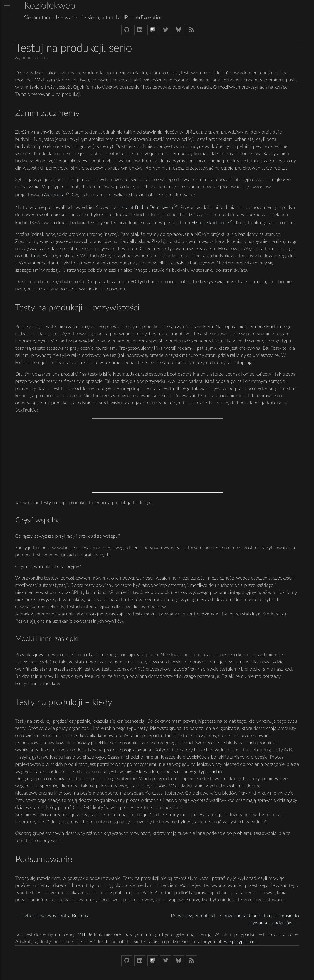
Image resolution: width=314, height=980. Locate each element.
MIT (81, 934)
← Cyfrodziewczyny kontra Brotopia (52, 916)
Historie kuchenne (210, 223)
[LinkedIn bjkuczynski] (140, 30)
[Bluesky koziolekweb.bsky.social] (178, 30)
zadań (216, 771)
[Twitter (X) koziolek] (166, 30)
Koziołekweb (50, 6)
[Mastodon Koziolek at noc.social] (153, 30)
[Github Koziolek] (127, 30)
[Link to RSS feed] (192, 30)
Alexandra (54, 195)
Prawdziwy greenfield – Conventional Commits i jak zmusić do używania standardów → (235, 919)
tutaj (36, 256)
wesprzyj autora (240, 942)
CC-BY (88, 942)
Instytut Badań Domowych (145, 207)
